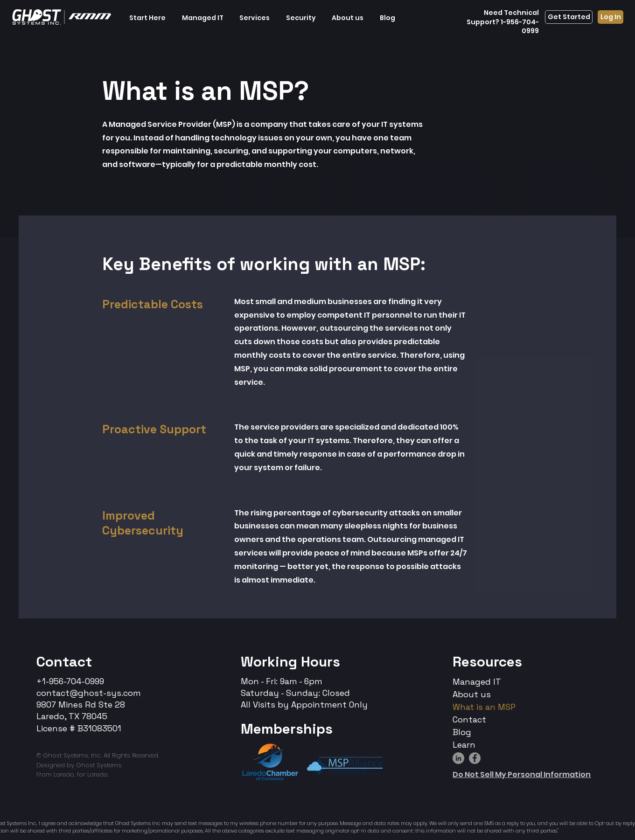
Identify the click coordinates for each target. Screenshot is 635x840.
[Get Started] (569, 17)
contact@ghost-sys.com (89, 693)
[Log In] (611, 17)
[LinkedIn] (458, 758)
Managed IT (477, 682)
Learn (464, 745)
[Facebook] (475, 758)
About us (472, 694)
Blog (462, 732)
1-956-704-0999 (519, 27)
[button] (148, 18)
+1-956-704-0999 (70, 681)
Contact (64, 662)
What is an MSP (484, 707)
